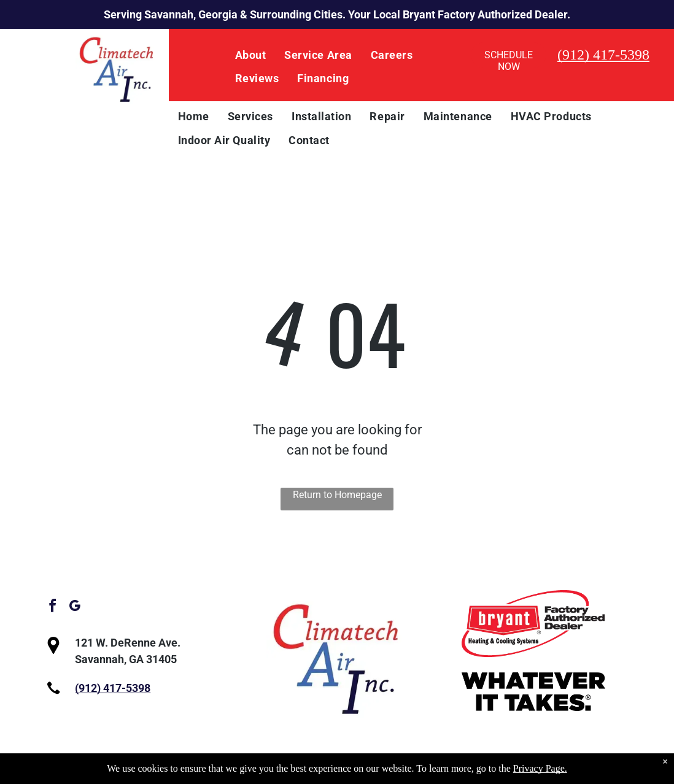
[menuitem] (251, 55)
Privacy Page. (540, 768)
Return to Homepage (337, 495)
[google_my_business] (74, 608)
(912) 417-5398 (603, 55)
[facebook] (52, 608)
